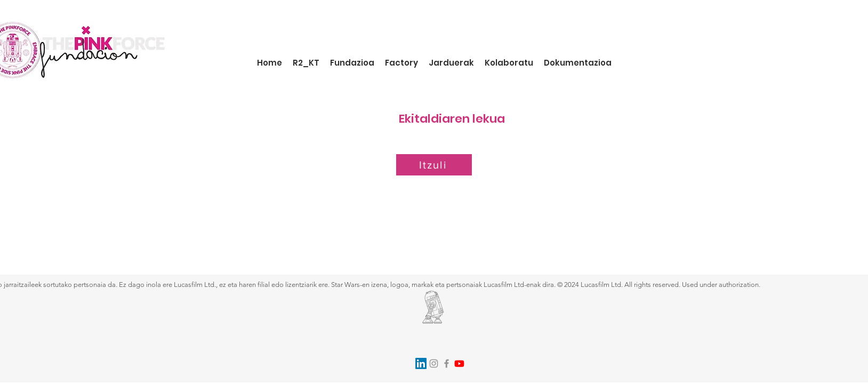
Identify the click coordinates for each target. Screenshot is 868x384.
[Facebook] (447, 363)
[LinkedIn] (421, 363)
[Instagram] (434, 363)
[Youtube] (459, 363)
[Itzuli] (434, 165)
